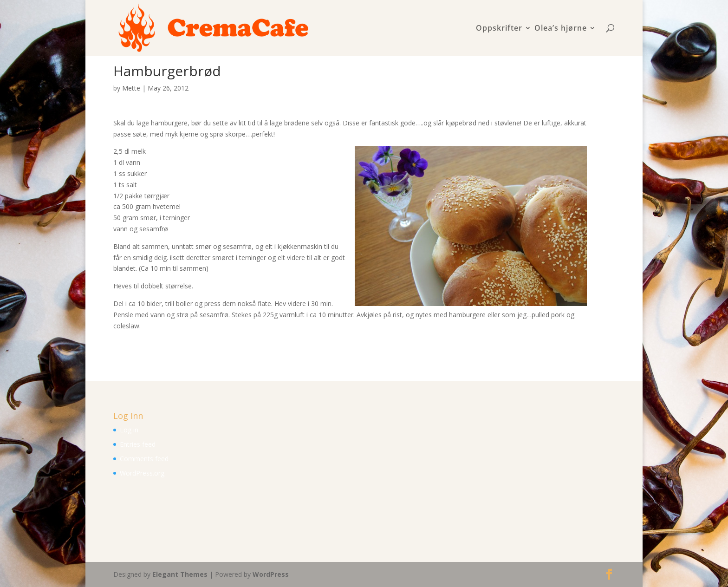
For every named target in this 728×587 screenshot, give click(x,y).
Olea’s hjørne (561, 29)
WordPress (271, 574)
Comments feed (144, 459)
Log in (129, 430)
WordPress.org (142, 473)
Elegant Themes (180, 574)
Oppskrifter (499, 29)
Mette (131, 88)
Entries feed (138, 444)
